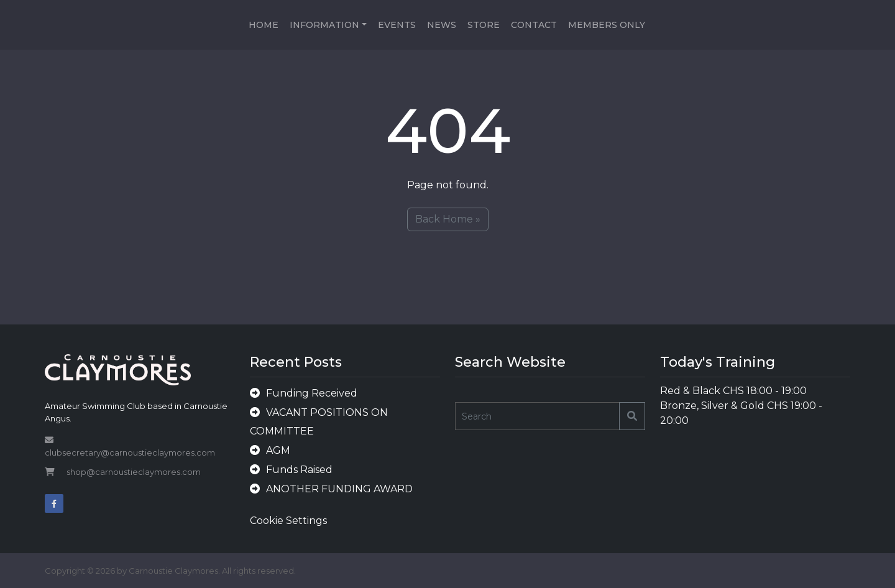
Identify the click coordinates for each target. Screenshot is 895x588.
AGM (278, 450)
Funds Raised (299, 470)
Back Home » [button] (448, 219)
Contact (534, 25)
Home (264, 25)
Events (397, 25)
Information (324, 25)
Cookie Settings (288, 521)
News (442, 25)
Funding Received (312, 393)
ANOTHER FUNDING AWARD (339, 489)
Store (484, 25)
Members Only (607, 25)
